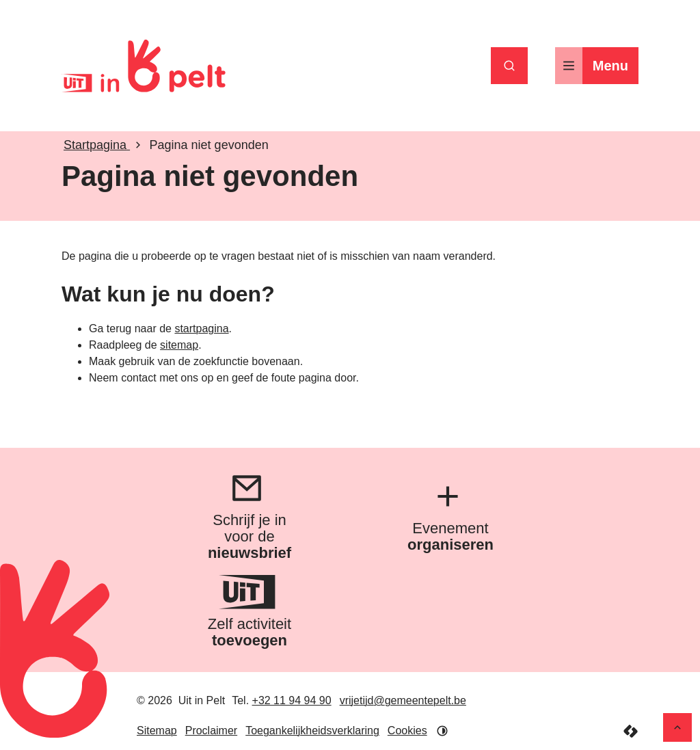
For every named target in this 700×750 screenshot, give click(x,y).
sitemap (179, 345)
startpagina (201, 329)
